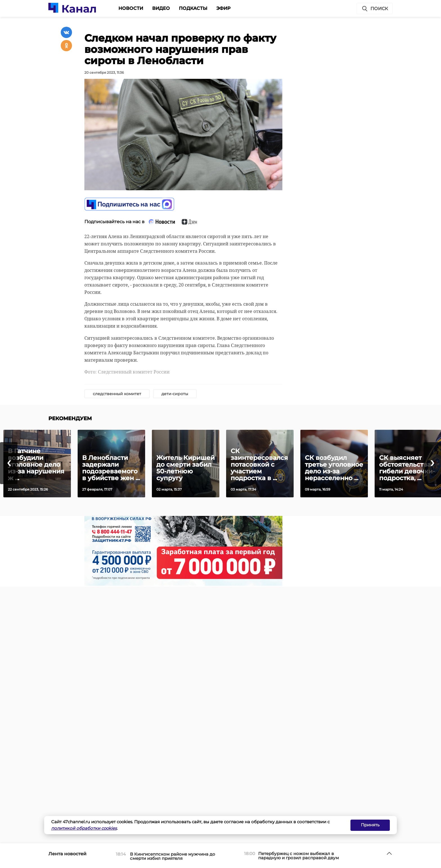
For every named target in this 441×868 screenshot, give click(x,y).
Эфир (223, 8)
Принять (370, 825)
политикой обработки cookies (84, 828)
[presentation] (9, 463)
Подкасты (193, 8)
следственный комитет (117, 394)
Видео (161, 8)
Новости (131, 8)
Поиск (375, 9)
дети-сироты (175, 394)
